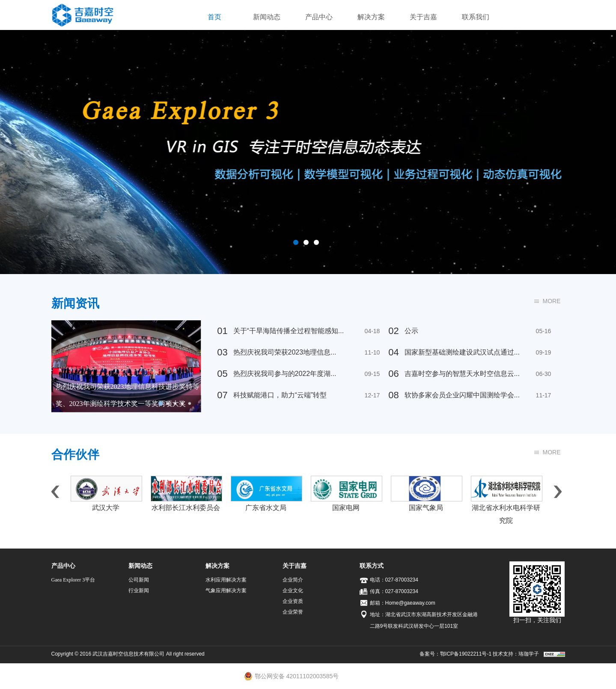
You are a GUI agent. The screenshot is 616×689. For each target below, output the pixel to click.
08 (393, 395)
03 (222, 352)
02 (393, 331)
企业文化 (293, 591)
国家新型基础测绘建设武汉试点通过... (451, 350)
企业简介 (293, 580)
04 (393, 352)
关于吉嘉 (423, 17)
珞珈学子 (529, 654)
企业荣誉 (293, 612)
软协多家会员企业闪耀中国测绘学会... (451, 393)
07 (222, 395)
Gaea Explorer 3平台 (73, 580)
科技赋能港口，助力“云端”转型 (269, 393)
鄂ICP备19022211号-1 (466, 654)
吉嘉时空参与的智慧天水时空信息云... (451, 372)
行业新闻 (139, 591)
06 (393, 374)
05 (222, 374)
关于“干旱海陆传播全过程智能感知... (278, 329)
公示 (401, 329)
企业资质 (293, 601)
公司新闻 (139, 580)
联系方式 (372, 566)
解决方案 (371, 17)
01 (222, 331)
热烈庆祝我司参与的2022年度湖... (274, 372)
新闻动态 (267, 17)
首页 (214, 17)
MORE (552, 301)
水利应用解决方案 (226, 580)
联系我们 (476, 17)
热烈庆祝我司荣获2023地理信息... (274, 350)
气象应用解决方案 (226, 591)
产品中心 (319, 17)
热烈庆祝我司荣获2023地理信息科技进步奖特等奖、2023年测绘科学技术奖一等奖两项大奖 (128, 395)
